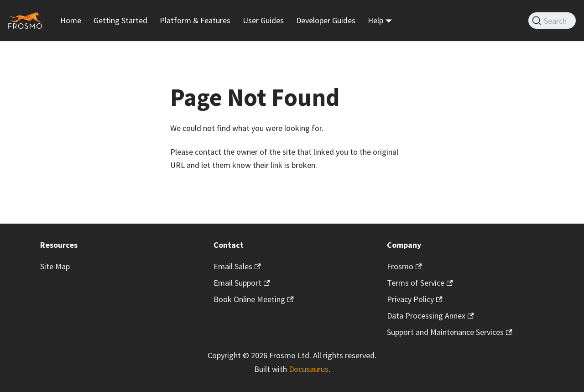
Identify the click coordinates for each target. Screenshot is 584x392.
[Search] (552, 21)
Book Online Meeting (254, 299)
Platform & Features (195, 20)
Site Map (55, 266)
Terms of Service (420, 283)
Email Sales (237, 266)
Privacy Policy (415, 299)
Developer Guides (326, 20)
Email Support (242, 283)
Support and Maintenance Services (450, 332)
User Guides (263, 20)
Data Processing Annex (430, 316)
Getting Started (120, 20)
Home (71, 20)
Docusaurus (309, 369)
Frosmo (404, 266)
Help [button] (375, 20)
